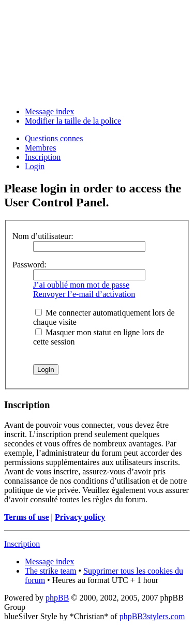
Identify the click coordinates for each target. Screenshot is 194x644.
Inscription (43, 157)
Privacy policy (80, 517)
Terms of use (27, 517)
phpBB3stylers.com (152, 616)
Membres (40, 148)
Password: (29, 265)
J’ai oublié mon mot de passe (81, 285)
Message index (50, 111)
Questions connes (54, 138)
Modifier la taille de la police (73, 121)
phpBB (57, 598)
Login (35, 166)
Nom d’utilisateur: (43, 236)
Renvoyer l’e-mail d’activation (84, 294)
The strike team (51, 571)
